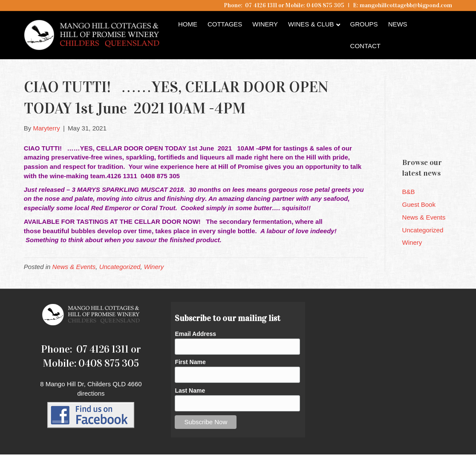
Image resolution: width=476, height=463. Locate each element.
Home (188, 24)
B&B (409, 192)
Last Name (190, 391)
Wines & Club (311, 24)
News (398, 24)
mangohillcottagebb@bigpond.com (406, 5)
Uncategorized (120, 267)
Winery (265, 24)
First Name (190, 362)
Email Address (195, 334)
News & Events (74, 267)
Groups (364, 24)
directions (91, 393)
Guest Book (419, 204)
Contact (365, 46)
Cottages (225, 24)
